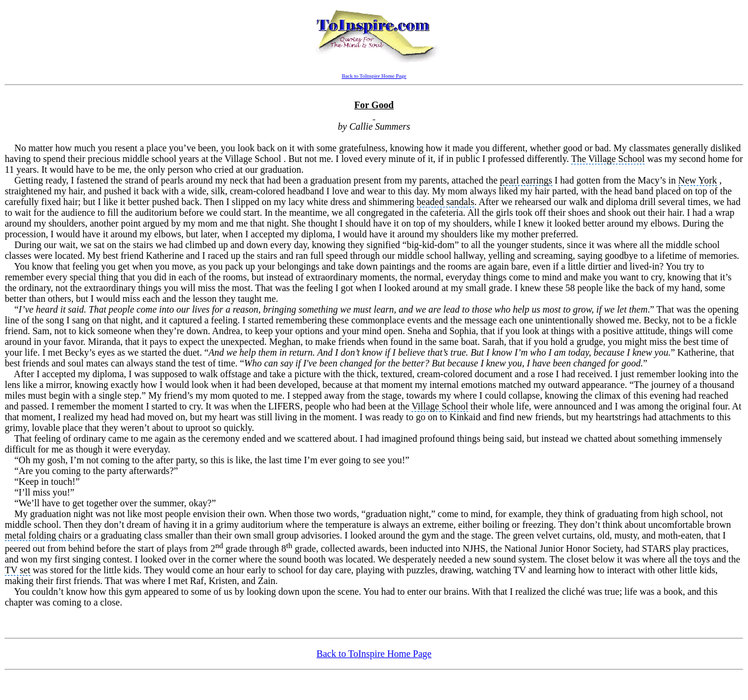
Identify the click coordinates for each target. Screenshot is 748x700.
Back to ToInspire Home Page (374, 76)
